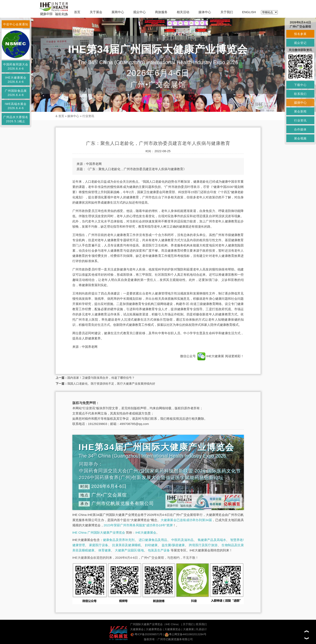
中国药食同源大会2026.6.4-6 (16, 66)
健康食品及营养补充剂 (119, 540)
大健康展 (188, 629)
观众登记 (300, 43)
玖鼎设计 (201, 629)
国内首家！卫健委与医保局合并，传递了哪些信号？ (101, 378)
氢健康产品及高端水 (212, 540)
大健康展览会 (173, 629)
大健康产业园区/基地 (129, 550)
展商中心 (118, 12)
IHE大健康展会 (146, 532)
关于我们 (227, 12)
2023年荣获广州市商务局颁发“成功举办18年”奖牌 (138, 525)
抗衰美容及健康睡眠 (126, 545)
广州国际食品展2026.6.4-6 (16, 93)
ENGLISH (249, 12)
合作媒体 (300, 129)
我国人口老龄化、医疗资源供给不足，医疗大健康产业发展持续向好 (111, 384)
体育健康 (105, 550)
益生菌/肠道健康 (173, 545)
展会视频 (300, 138)
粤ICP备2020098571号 (146, 634)
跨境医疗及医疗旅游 (203, 545)
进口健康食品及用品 (153, 540)
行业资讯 (88, 116)
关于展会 (96, 12)
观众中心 (139, 12)
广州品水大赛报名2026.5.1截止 (16, 119)
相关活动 (183, 12)
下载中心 (300, 85)
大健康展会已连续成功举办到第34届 (186, 520)
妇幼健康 (151, 545)
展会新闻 (300, 111)
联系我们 (201, 624)
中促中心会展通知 (16, 24)
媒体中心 (205, 12)
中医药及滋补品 (182, 540)
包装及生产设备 (159, 550)
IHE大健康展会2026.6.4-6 (16, 80)
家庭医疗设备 (99, 545)
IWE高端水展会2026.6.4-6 (16, 106)
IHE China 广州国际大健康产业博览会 (99, 532)
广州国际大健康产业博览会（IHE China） (155, 624)
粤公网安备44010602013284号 (186, 634)
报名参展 (300, 34)
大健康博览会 (154, 629)
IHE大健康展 (211, 356)
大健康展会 (137, 629)
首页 (77, 12)
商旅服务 (161, 12)
